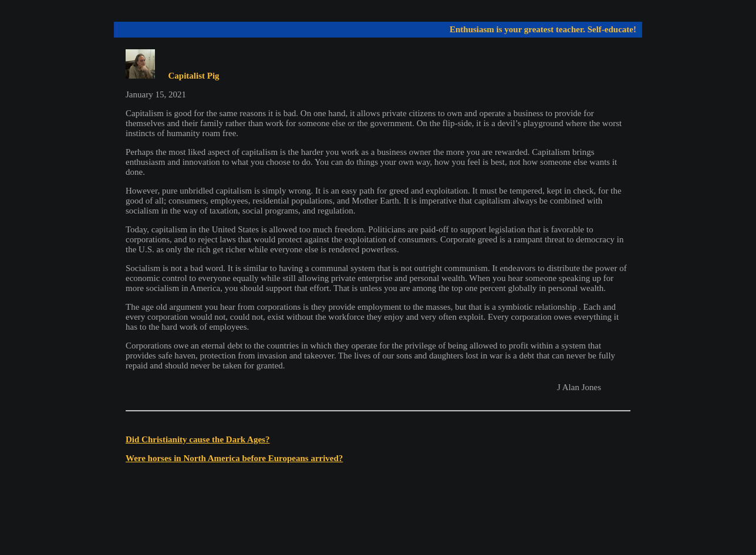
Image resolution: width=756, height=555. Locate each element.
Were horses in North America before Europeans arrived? (234, 458)
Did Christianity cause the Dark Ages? (198, 439)
